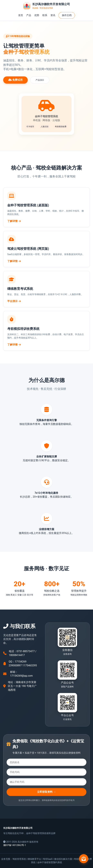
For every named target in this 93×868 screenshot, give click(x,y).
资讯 (53, 15)
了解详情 (14, 221)
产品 (29, 15)
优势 (37, 15)
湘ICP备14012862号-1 (15, 845)
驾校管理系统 (19, 859)
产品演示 (40, 80)
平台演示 (14, 301)
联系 (45, 15)
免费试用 (15, 80)
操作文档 (67, 15)
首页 (21, 15)
